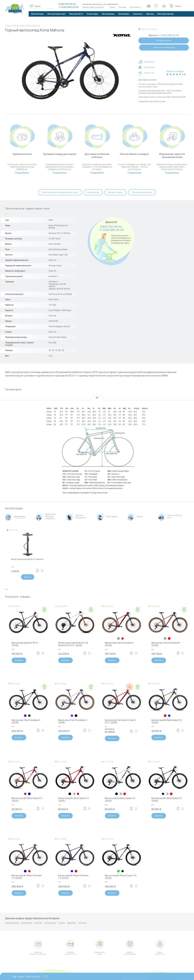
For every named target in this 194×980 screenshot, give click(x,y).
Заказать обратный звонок (93, 7)
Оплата (112, 7)
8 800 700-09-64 (111, 227)
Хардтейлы (72, 923)
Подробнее (22, 173)
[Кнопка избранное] (164, 6)
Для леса (83, 923)
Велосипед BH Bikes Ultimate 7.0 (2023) (27, 877)
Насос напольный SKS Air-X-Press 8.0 (27, 559)
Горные (31, 25)
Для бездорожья (12, 923)
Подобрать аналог (164, 40)
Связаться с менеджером (164, 47)
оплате (163, 101)
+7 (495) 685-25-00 (111, 230)
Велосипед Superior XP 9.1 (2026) (25, 644)
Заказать (19, 660)
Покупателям (135, 7)
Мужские (38, 923)
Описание (93, 192)
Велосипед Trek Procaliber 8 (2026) (119, 644)
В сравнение (149, 67)
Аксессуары (115, 192)
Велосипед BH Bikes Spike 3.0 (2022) (167, 721)
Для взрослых (50, 923)
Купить (28, 577)
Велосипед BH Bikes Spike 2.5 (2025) (73, 799)
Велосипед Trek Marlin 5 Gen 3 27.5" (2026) (120, 721)
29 (97, 397)
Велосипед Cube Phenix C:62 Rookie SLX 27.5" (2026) (73, 644)
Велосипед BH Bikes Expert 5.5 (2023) (121, 877)
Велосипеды (20, 25)
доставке (154, 101)
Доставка (122, 7)
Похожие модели (142, 192)
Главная (9, 25)
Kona (38, 25)
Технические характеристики (60, 192)
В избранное (149, 62)
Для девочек (27, 923)
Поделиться (149, 73)
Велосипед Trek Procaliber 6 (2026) (26, 721)
